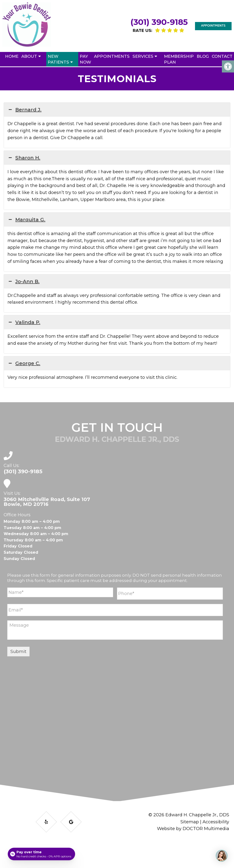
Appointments (213, 26)
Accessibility (216, 822)
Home (12, 56)
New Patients (58, 59)
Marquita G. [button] (26, 220)
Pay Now (85, 59)
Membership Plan (179, 59)
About (29, 56)
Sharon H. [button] (24, 158)
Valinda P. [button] (24, 322)
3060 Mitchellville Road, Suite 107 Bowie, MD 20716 (47, 502)
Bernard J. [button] (24, 110)
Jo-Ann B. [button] (23, 281)
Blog (203, 56)
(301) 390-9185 (159, 22)
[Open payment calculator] (41, 854)
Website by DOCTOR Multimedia (193, 829)
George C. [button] (24, 363)
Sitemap (190, 822)
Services (143, 56)
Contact (222, 56)
